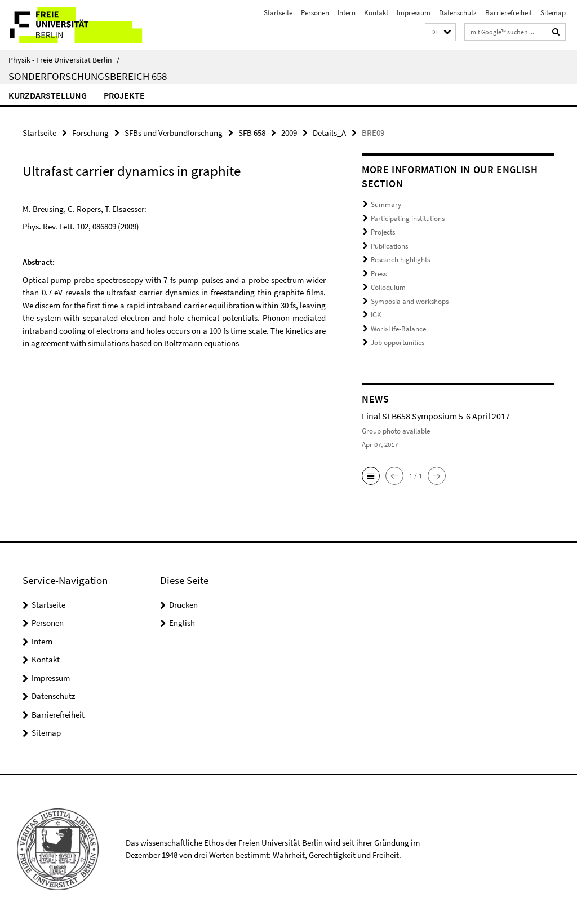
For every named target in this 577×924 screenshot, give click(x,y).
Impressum (414, 13)
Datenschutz (458, 13)
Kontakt (376, 13)
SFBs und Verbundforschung (174, 133)
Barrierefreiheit (509, 13)
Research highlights (400, 260)
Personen (315, 13)
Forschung (90, 133)
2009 (289, 133)
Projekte (124, 95)
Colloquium (388, 287)
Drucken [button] (183, 605)
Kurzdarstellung (48, 95)
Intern (347, 13)
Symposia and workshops (410, 301)
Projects (383, 232)
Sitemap (553, 13)
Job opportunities (398, 342)
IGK (376, 315)
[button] (440, 32)
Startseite (278, 13)
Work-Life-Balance (398, 329)
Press (379, 274)
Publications (389, 246)
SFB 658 (252, 133)
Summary (386, 204)
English (182, 623)
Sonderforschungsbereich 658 (88, 76)
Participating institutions (408, 218)
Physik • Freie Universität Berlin (64, 60)
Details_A (329, 133)
